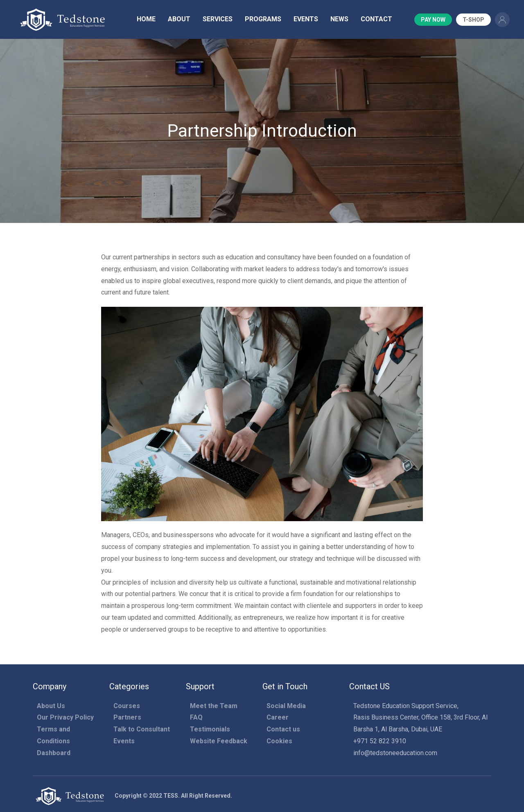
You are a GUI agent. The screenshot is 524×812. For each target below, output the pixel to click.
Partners (127, 717)
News (339, 19)
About (179, 19)
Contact (376, 19)
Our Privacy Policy (65, 717)
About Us (51, 706)
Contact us (283, 729)
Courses (127, 706)
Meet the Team (214, 706)
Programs (263, 19)
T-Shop (473, 20)
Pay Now (433, 20)
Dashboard (54, 753)
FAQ (196, 717)
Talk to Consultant (142, 729)
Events (306, 19)
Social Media (286, 706)
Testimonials (210, 729)
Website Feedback (219, 741)
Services (218, 19)
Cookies (279, 741)
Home (146, 19)
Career (278, 717)
